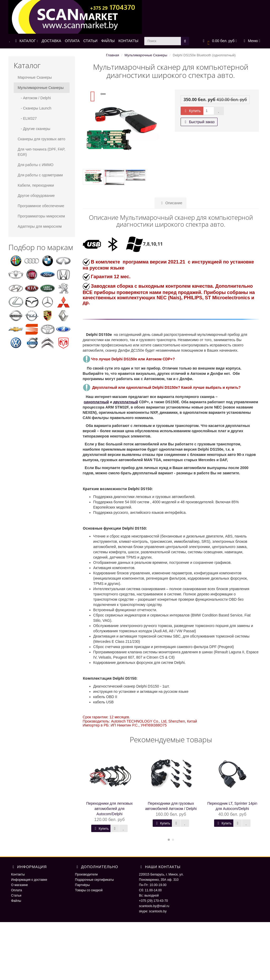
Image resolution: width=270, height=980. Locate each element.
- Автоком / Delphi (34, 98)
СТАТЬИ (90, 41)
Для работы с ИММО (36, 165)
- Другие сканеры (34, 129)
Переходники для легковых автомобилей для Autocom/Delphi (109, 809)
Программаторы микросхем (41, 216)
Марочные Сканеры (35, 77)
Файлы (16, 901)
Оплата (16, 890)
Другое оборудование (36, 196)
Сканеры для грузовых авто (42, 139)
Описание (171, 203)
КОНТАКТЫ (128, 41)
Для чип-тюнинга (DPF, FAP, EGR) (42, 152)
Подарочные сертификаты (95, 880)
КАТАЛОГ (26, 41)
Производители (86, 874)
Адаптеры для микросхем (40, 226)
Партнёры (83, 885)
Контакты (18, 874)
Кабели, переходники (36, 185)
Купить (192, 111)
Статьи (16, 896)
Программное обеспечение (41, 206)
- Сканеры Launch (35, 108)
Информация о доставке (29, 880)
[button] (219, 41)
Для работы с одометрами (40, 175)
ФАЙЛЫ (108, 41)
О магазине (20, 885)
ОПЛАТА (72, 41)
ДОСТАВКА (51, 41)
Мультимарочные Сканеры (41, 88)
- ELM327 (27, 118)
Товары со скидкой (89, 890)
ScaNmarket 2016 (216, 933)
